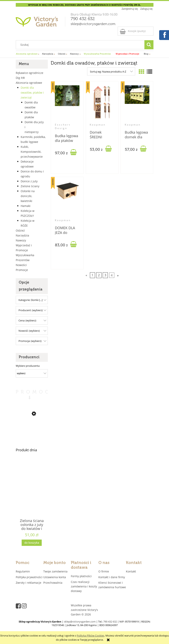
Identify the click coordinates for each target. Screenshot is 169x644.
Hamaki (26, 206)
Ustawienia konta (55, 577)
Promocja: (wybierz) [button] (30, 341)
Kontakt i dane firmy (112, 577)
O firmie (104, 571)
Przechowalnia (53, 583)
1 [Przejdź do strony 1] (92, 275)
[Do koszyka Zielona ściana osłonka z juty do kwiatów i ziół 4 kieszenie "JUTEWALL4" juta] (32, 543)
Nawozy (21, 240)
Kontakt (131, 571)
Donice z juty (29, 181)
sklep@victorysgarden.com (93, 24)
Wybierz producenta (28, 366)
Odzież (20, 230)
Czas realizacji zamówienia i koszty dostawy (84, 586)
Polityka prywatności (29, 577)
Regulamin (23, 571)
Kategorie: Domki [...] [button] (30, 300)
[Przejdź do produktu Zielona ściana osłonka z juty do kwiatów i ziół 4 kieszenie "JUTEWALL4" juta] (32, 495)
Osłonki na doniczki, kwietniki (28, 196)
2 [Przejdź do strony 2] (99, 275)
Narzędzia (22, 235)
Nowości (21, 265)
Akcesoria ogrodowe (29, 83)
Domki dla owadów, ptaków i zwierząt (32, 93)
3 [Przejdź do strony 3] (105, 275)
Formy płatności (81, 576)
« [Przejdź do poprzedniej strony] (86, 275)
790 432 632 (83, 19)
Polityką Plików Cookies (91, 636)
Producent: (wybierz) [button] (31, 310)
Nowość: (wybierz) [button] (29, 331)
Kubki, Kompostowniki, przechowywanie (32, 152)
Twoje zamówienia (55, 571)
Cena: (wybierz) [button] (27, 320)
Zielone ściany (30, 186)
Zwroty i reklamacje (29, 583)
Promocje (22, 270)
